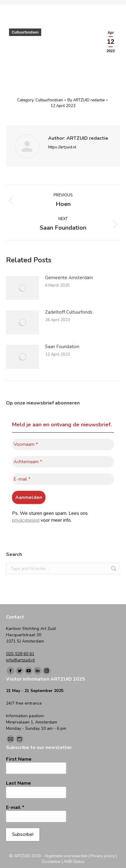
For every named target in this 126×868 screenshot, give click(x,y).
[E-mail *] (63, 479)
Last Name (18, 783)
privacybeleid (26, 520)
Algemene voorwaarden (66, 856)
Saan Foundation (62, 347)
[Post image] (23, 288)
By (86, 100)
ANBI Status (74, 862)
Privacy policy (103, 856)
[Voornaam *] (63, 444)
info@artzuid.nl (20, 660)
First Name (19, 759)
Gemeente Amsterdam (69, 278)
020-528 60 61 (20, 654)
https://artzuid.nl (62, 147)
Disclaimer (51, 862)
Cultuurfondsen (25, 32)
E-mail (15, 807)
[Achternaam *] (63, 462)
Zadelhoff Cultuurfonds (69, 312)
